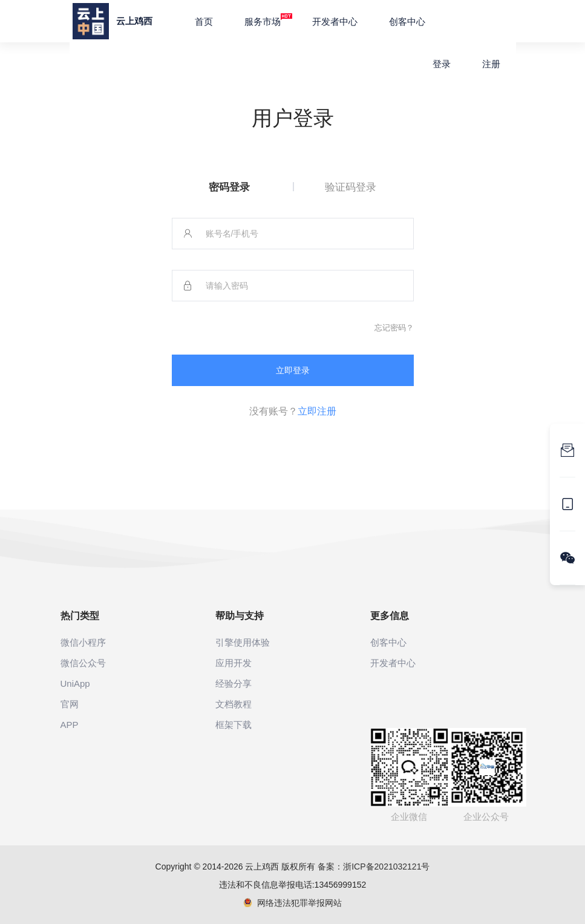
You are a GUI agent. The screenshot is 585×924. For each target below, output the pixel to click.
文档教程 (234, 704)
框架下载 (234, 725)
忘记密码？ (394, 328)
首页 (204, 21)
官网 (70, 704)
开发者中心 (335, 21)
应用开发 (234, 663)
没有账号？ (293, 411)
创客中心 (407, 21)
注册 (491, 64)
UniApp (75, 683)
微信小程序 (83, 642)
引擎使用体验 (243, 642)
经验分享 (234, 683)
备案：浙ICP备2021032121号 (374, 867)
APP (70, 725)
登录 (442, 64)
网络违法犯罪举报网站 (292, 903)
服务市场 (268, 20)
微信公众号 (83, 663)
